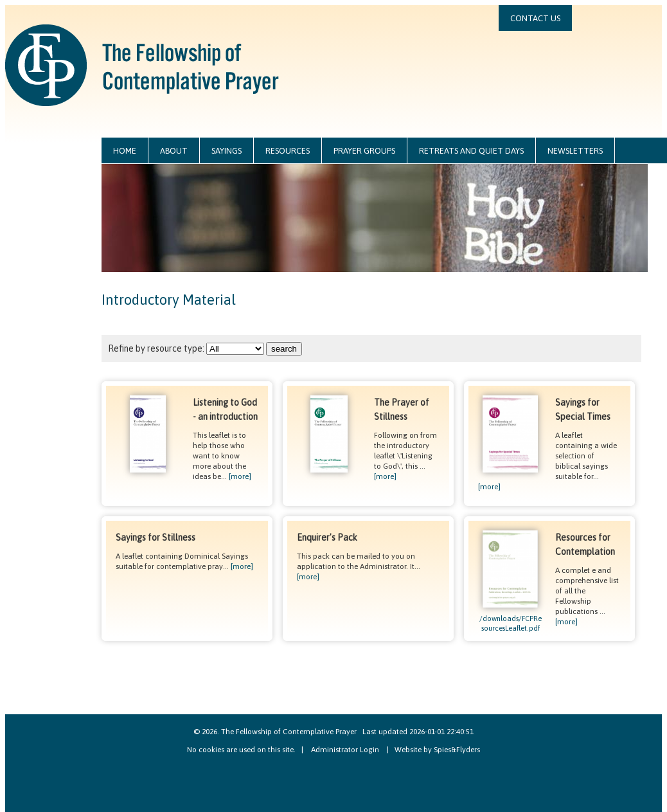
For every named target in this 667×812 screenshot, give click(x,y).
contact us (535, 18)
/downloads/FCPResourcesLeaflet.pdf (511, 620)
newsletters (575, 151)
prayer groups (364, 151)
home (125, 151)
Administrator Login (345, 750)
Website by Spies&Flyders (437, 750)
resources (288, 151)
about (174, 151)
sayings (227, 151)
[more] (240, 476)
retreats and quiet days (471, 151)
